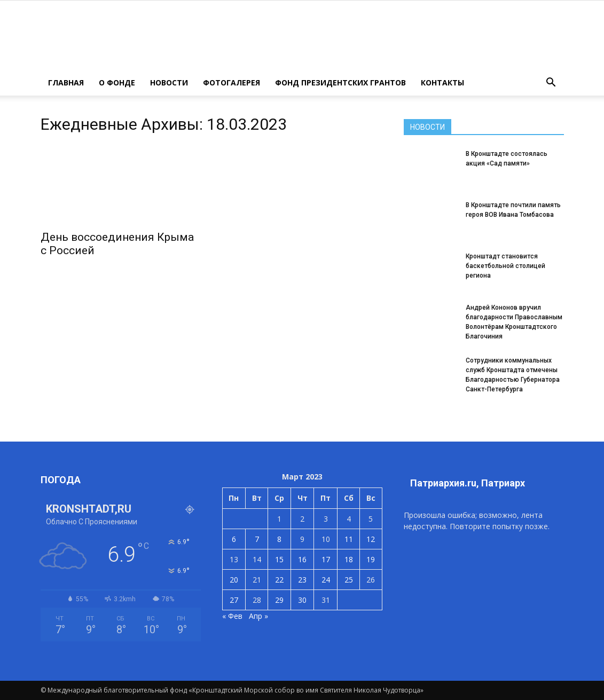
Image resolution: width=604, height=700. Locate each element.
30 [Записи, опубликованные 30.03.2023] (302, 600)
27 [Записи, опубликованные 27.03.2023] (234, 600)
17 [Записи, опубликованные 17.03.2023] (326, 559)
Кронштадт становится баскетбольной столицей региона (505, 266)
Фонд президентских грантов (340, 82)
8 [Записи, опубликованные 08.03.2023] (279, 539)
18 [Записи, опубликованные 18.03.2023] (349, 559)
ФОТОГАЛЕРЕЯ (232, 82)
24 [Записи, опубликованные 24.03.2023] (326, 580)
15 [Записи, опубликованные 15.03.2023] (279, 559)
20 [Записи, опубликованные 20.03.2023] (234, 580)
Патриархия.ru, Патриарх (468, 483)
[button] (551, 83)
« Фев (232, 616)
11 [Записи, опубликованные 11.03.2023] (349, 539)
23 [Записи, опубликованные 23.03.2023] (302, 580)
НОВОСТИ (169, 82)
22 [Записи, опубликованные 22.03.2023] (279, 580)
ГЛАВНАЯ (66, 82)
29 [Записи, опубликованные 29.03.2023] (279, 600)
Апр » (258, 616)
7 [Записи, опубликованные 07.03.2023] (257, 539)
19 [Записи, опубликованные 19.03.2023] (371, 559)
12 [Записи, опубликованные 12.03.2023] (371, 539)
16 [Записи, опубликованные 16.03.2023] (302, 559)
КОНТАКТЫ (442, 82)
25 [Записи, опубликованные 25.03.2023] (349, 580)
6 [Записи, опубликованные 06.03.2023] (234, 539)
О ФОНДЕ (117, 82)
